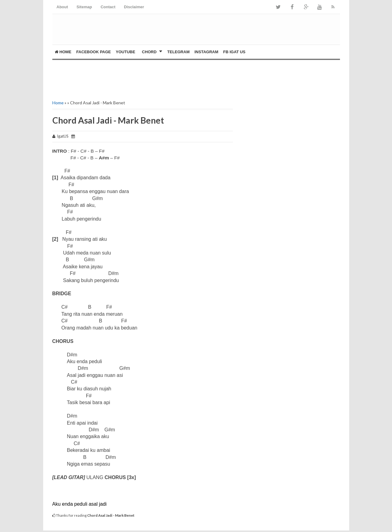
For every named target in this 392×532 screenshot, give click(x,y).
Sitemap (84, 7)
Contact (108, 7)
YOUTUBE (125, 52)
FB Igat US (234, 52)
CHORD (149, 52)
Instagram (206, 52)
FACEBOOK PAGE (93, 52)
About (62, 7)
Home (63, 52)
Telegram (179, 52)
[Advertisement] (124, 78)
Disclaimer (134, 7)
